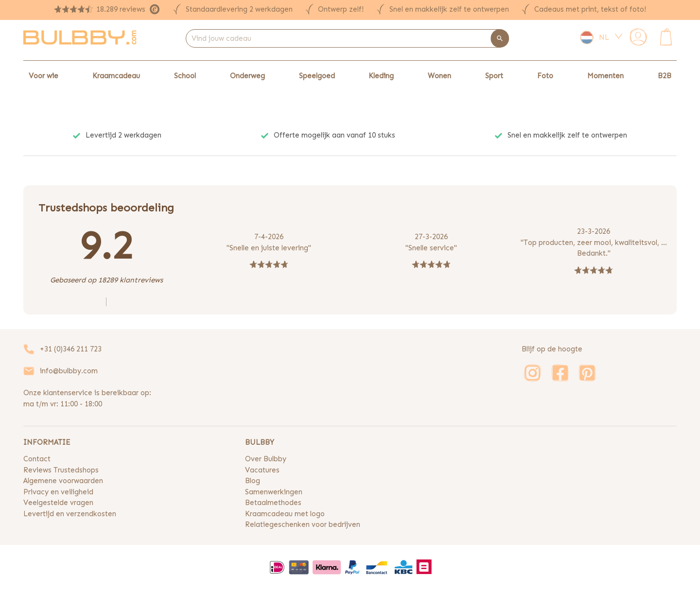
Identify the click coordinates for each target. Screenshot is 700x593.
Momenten (605, 76)
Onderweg (247, 76)
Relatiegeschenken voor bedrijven (303, 524)
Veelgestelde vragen (58, 503)
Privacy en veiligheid (58, 492)
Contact (37, 459)
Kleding (381, 76)
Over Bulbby (266, 459)
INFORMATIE (47, 442)
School (185, 76)
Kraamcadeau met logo (285, 514)
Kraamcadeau (116, 76)
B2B (665, 76)
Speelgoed (317, 76)
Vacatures (262, 470)
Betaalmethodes (273, 503)
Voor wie (44, 76)
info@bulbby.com (69, 371)
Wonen (439, 76)
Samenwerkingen (274, 492)
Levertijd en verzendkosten (70, 514)
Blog (253, 481)
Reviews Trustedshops (61, 470)
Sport (494, 76)
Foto (545, 76)
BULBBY (260, 442)
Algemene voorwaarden (63, 481)
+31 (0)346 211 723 (71, 349)
